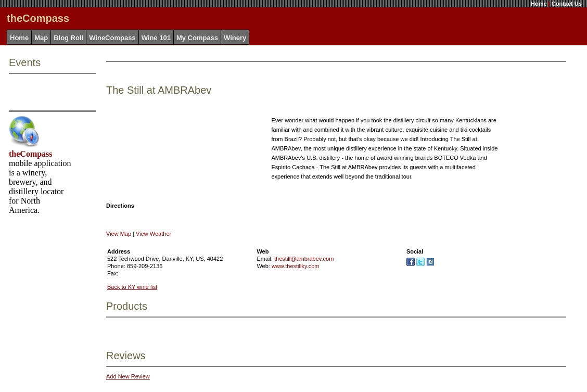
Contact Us (567, 4)
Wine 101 (156, 38)
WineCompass (112, 38)
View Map (119, 234)
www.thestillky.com (295, 266)
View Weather (154, 234)
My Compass (197, 38)
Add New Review (128, 376)
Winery (235, 38)
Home (539, 4)
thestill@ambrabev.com (304, 259)
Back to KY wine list (132, 287)
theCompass (31, 154)
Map (41, 38)
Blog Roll (68, 38)
